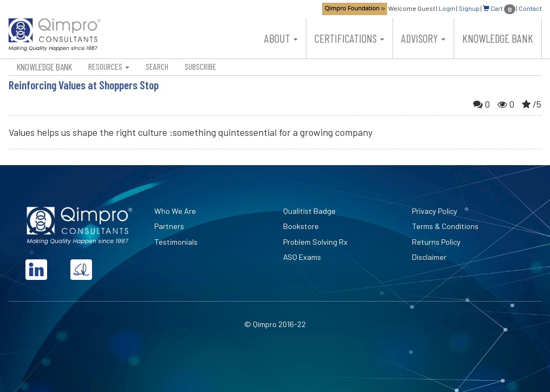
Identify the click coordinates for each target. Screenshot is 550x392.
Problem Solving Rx (315, 242)
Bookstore (301, 226)
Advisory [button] (423, 38)
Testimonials (176, 242)
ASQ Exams (302, 257)
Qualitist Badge (309, 211)
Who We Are (175, 211)
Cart (499, 8)
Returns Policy (436, 242)
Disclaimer (429, 257)
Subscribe (201, 66)
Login (447, 8)
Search (157, 66)
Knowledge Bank (498, 38)
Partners (169, 226)
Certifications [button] (349, 38)
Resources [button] (109, 66)
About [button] (281, 38)
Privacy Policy (435, 211)
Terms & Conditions (445, 226)
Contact (530, 8)
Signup (469, 8)
